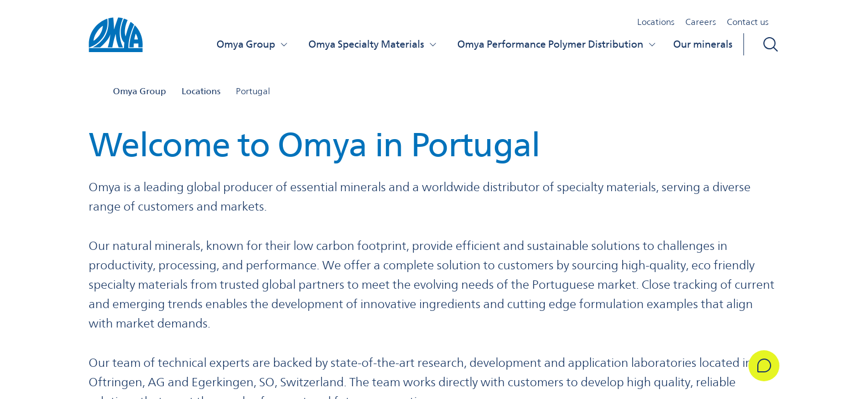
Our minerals (703, 44)
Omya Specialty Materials (373, 44)
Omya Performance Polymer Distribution (557, 44)
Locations (656, 22)
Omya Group (252, 44)
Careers (701, 22)
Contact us (748, 22)
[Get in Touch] (764, 366)
